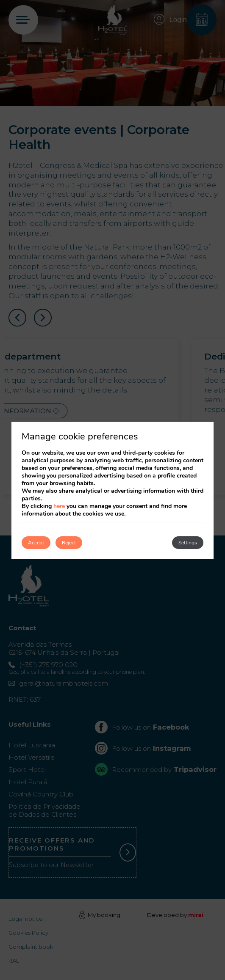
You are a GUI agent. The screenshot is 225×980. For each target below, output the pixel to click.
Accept (36, 543)
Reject (69, 543)
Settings (188, 543)
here (59, 506)
